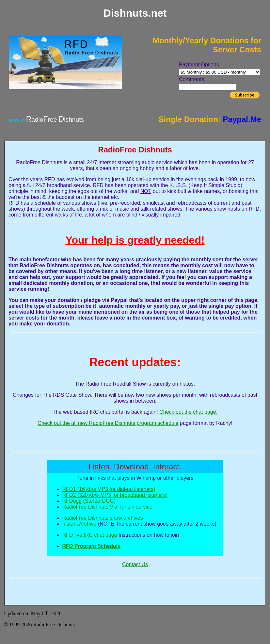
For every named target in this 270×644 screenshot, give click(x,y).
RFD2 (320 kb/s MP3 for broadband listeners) (115, 495)
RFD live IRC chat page (90, 535)
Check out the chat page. (188, 412)
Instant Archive (79, 524)
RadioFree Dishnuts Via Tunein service (107, 507)
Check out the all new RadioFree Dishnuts (87, 423)
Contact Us (135, 564)
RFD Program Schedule (92, 546)
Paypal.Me (242, 119)
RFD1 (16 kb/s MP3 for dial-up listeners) (109, 489)
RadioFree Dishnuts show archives (103, 518)
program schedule (157, 423)
